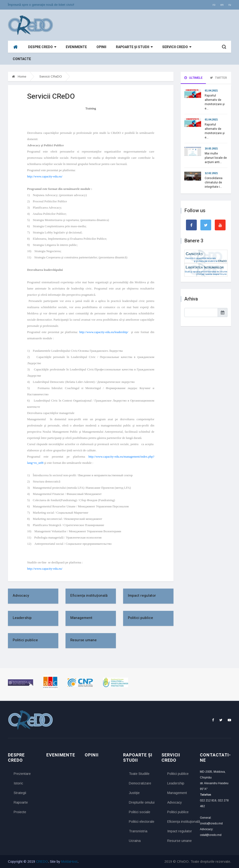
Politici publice (140, 618)
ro (214, 5)
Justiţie (134, 793)
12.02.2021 (211, 173)
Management (81, 618)
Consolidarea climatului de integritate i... (214, 182)
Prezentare (22, 774)
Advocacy (21, 596)
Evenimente (76, 47)
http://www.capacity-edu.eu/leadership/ (104, 332)
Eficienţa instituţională (89, 596)
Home (19, 77)
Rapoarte (21, 802)
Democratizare (140, 783)
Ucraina (135, 841)
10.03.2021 (211, 148)
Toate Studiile (139, 774)
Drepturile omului (142, 802)
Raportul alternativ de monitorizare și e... (215, 102)
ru (230, 5)
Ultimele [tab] (193, 78)
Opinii (101, 47)
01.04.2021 (211, 91)
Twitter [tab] (218, 78)
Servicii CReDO (177, 47)
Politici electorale (142, 822)
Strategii (20, 793)
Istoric (18, 783)
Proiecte (20, 812)
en (222, 5)
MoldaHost (69, 862)
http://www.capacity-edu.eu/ (45, 176)
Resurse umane (84, 640)
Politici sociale (140, 812)
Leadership (22, 618)
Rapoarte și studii (134, 47)
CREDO (42, 862)
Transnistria (138, 831)
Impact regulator (142, 596)
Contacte (22, 59)
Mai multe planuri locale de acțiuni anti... (216, 158)
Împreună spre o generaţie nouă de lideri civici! (41, 5)
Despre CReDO (42, 47)
